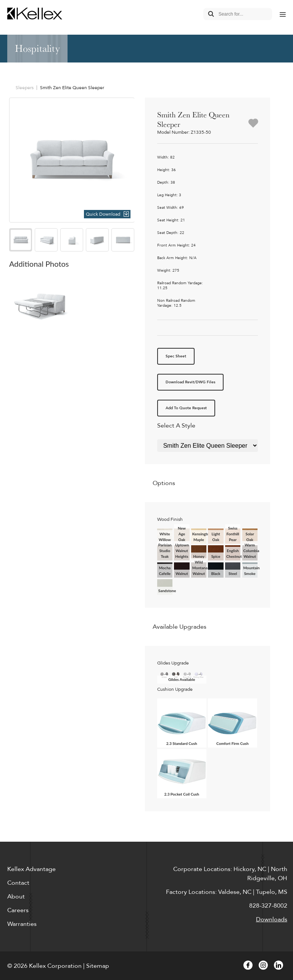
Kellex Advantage (31, 869)
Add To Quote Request (186, 408)
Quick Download (103, 214)
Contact (18, 883)
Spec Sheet (176, 356)
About (16, 897)
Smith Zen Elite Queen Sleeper (72, 88)
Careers (18, 910)
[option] (72, 160)
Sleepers (25, 88)
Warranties (22, 924)
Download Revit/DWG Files (190, 382)
